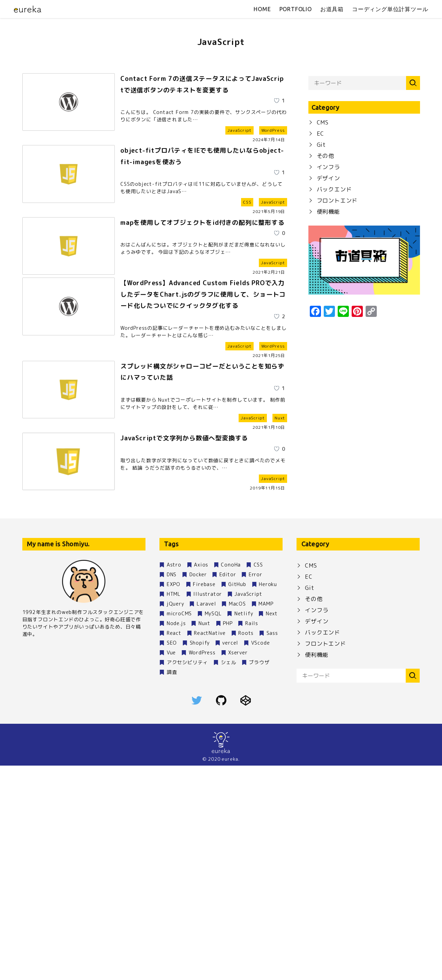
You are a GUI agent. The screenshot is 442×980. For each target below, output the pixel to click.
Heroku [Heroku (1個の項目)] (268, 799)
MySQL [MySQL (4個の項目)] (213, 828)
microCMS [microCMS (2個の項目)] (179, 828)
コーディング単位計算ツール (390, 9)
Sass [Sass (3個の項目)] (272, 847)
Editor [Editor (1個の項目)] (228, 789)
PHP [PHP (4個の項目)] (228, 838)
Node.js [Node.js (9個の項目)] (176, 838)
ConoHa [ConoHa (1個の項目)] (231, 779)
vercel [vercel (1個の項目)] (230, 857)
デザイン (328, 315)
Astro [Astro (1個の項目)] (174, 779)
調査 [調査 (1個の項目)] (172, 886)
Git (321, 282)
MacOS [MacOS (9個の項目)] (237, 818)
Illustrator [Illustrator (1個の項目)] (208, 808)
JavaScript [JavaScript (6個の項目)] (248, 808)
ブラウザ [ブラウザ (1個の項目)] (259, 877)
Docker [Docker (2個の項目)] (198, 789)
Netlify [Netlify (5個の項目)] (244, 828)
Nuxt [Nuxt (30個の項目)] (204, 838)
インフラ (328, 304)
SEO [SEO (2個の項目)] (172, 857)
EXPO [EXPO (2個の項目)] (174, 799)
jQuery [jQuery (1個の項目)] (175, 818)
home (262, 9)
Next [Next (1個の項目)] (272, 828)
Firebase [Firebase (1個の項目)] (204, 799)
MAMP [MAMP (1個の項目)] (266, 818)
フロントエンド (337, 337)
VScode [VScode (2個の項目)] (261, 857)
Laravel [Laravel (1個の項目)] (207, 818)
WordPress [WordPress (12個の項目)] (202, 867)
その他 (325, 293)
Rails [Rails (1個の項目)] (252, 838)
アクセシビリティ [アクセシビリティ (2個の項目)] (187, 877)
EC (321, 271)
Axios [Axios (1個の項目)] (201, 779)
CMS (323, 259)
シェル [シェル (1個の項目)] (229, 877)
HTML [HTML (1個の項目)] (174, 808)
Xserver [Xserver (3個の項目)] (238, 867)
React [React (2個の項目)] (174, 847)
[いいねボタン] (271, 243)
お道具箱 (332, 9)
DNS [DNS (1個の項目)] (172, 789)
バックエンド (334, 326)
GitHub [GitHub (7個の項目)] (237, 799)
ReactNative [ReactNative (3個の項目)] (210, 847)
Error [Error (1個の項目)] (256, 789)
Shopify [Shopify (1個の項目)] (200, 857)
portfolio (296, 9)
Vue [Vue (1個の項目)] (171, 867)
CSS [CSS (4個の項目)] (258, 779)
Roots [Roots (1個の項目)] (246, 847)
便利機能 (328, 349)
